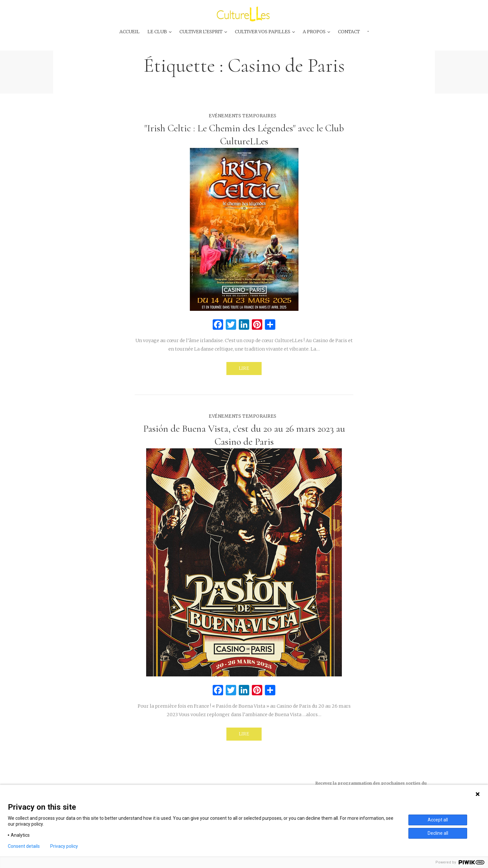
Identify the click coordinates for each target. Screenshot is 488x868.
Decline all (438, 833)
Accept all (438, 820)
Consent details (24, 846)
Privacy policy (64, 846)
